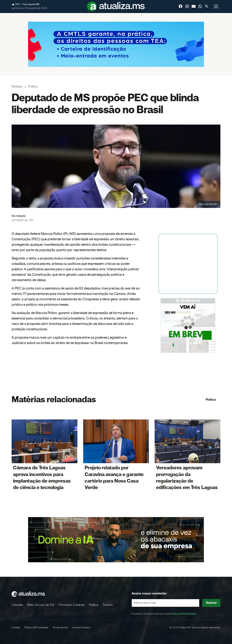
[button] (216, 6)
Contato (16, 628)
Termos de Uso (60, 628)
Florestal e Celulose (71, 605)
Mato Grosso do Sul (41, 605)
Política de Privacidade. (183, 614)
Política (211, 400)
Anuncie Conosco (81, 628)
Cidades (17, 605)
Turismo (108, 605)
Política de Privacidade (36, 628)
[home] (116, 7)
